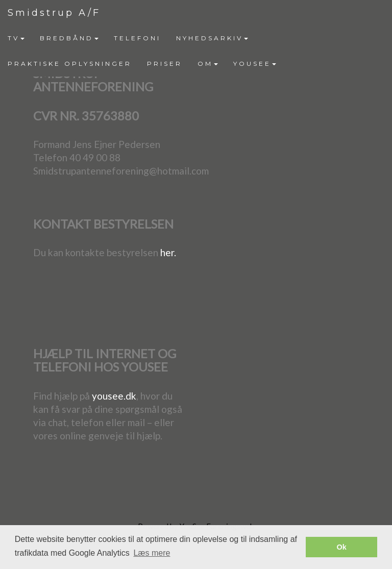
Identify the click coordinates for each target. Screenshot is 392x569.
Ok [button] (342, 547)
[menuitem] (16, 38)
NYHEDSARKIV (212, 38)
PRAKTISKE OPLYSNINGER (70, 64)
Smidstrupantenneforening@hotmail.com (121, 171)
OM (208, 64)
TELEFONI (137, 38)
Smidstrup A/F (54, 13)
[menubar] (196, 51)
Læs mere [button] (152, 553)
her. (168, 252)
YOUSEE (255, 64)
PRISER (165, 64)
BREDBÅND (69, 38)
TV (16, 38)
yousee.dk (114, 396)
